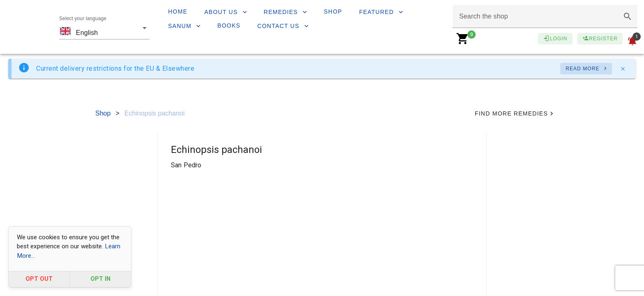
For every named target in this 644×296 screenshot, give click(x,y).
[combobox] (104, 27)
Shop (103, 113)
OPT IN (100, 279)
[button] (628, 16)
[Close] (623, 69)
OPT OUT (39, 279)
